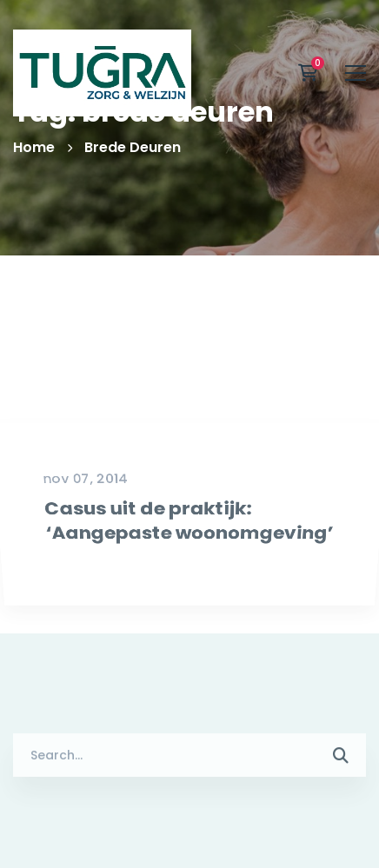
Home (34, 147)
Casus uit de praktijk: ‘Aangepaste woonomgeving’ (188, 590)
